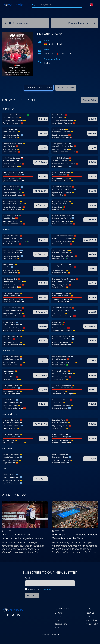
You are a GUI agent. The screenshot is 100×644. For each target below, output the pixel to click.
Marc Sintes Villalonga (11, 201)
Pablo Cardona (8, 265)
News (58, 620)
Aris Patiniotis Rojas (10, 216)
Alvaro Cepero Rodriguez (62, 123)
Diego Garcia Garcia (60, 149)
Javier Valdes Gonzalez (11, 158)
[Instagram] (8, 615)
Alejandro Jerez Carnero (12, 209)
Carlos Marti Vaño (59, 175)
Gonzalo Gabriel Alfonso (12, 175)
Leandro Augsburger (11, 324)
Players (58, 617)
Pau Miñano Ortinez (60, 178)
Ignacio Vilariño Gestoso (62, 193)
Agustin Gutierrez (9, 160)
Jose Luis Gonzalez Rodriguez (64, 152)
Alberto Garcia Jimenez (61, 172)
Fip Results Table (66, 88)
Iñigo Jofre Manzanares (12, 310)
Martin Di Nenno (9, 322)
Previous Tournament (82, 23)
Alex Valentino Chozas (11, 250)
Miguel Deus (57, 207)
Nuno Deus (57, 209)
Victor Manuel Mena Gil (61, 181)
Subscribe (32, 596)
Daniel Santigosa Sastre (61, 221)
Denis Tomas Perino (10, 178)
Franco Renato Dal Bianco (63, 189)
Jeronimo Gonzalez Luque (63, 316)
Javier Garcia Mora (60, 328)
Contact (89, 617)
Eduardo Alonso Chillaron (13, 281)
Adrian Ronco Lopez (60, 201)
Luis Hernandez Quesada (12, 195)
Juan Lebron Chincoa (11, 293)
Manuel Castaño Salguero (13, 207)
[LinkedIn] (18, 615)
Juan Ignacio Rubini (60, 144)
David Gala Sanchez (10, 117)
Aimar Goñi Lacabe (10, 132)
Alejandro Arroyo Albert (12, 308)
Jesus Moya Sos (9, 218)
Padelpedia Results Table (39, 88)
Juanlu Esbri (7, 339)
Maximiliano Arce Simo (12, 135)
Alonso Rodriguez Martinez (63, 146)
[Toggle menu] (97, 5)
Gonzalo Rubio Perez (60, 158)
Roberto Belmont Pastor (12, 144)
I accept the (41, 589)
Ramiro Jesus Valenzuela (62, 216)
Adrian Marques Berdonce (13, 204)
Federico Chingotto (60, 345)
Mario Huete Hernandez (12, 164)
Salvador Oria (58, 195)
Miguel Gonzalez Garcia (61, 204)
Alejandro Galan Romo (61, 342)
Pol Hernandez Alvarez (11, 123)
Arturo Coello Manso (11, 236)
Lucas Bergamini (59, 258)
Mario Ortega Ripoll (10, 166)
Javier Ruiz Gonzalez (60, 160)
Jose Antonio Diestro (11, 337)
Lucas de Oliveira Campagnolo (15, 115)
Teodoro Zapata (59, 129)
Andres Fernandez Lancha (63, 121)
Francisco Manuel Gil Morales (64, 164)
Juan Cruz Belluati (59, 301)
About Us (90, 613)
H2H (57, 628)
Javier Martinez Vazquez (62, 187)
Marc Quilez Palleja (10, 152)
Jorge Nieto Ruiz (59, 287)
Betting (59, 613)
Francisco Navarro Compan (63, 256)
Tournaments (61, 624)
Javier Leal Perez (59, 270)
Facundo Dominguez (61, 137)
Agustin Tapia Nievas (11, 238)
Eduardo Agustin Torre (11, 187)
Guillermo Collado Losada (13, 121)
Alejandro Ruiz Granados (62, 242)
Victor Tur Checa (9, 146)
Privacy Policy (46, 589)
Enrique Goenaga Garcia (12, 193)
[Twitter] (13, 615)
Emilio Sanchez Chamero (62, 224)
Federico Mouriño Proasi (62, 218)
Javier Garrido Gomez (61, 299)
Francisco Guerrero (60, 273)
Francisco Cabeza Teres (61, 132)
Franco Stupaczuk (10, 296)
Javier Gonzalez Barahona (62, 330)
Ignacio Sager (58, 117)
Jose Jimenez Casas (60, 135)
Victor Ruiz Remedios (61, 244)
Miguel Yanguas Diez (60, 285)
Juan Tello (6, 267)
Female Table (90, 100)
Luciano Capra (8, 129)
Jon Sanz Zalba (58, 313)
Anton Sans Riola (9, 149)
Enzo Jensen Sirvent (10, 189)
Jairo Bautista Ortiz (10, 279)
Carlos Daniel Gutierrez (12, 172)
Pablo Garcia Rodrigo (11, 221)
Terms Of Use (92, 620)
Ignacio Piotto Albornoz (12, 181)
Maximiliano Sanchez (60, 166)
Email (28, 578)
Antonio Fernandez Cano (12, 224)
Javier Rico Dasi (58, 115)
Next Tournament (16, 23)
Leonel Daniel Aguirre (11, 253)
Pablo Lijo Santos (9, 137)
